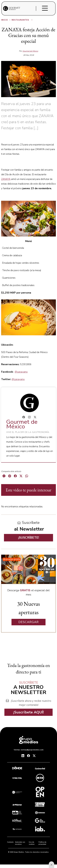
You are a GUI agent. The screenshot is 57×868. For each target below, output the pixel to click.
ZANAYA (6, 179)
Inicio (6, 20)
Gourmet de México (30, 51)
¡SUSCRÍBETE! (29, 538)
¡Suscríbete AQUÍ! (28, 712)
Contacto (10, 842)
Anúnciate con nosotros (20, 843)
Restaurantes (22, 20)
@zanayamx (21, 372)
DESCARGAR (29, 622)
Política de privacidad (42, 843)
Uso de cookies (32, 843)
